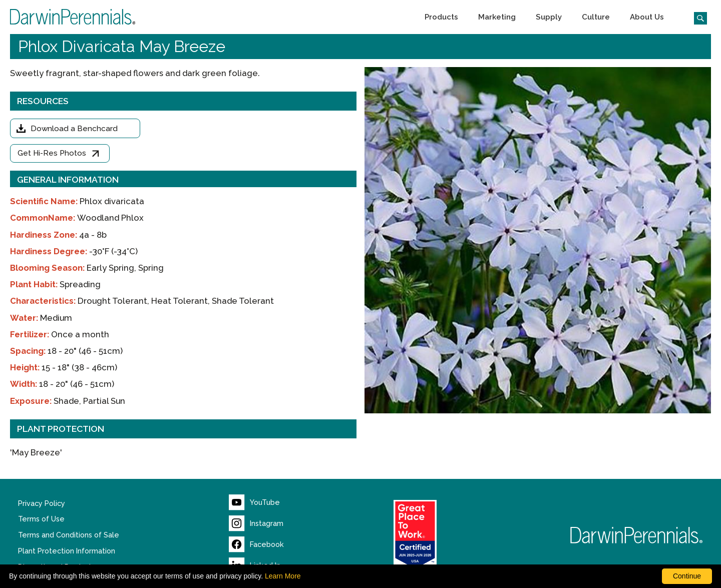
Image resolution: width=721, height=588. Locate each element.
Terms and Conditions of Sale (69, 535)
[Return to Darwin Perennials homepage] (637, 535)
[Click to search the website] (696, 17)
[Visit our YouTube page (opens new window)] (254, 502)
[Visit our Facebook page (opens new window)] (256, 544)
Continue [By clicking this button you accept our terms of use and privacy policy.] (687, 576)
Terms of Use (41, 519)
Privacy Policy (42, 503)
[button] (441, 17)
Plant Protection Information (67, 551)
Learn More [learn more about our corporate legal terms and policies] (283, 576)
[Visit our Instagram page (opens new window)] (256, 523)
